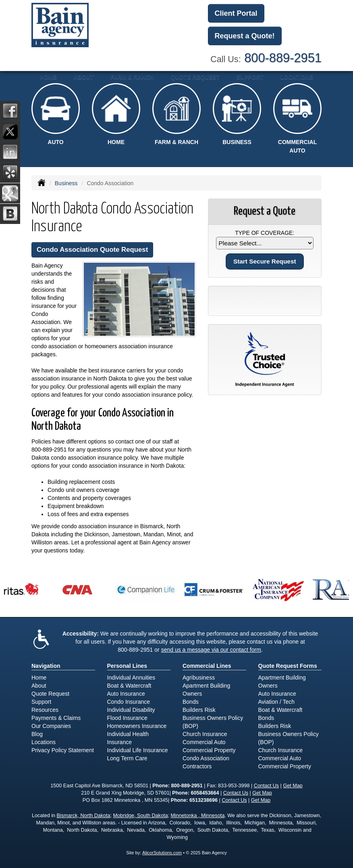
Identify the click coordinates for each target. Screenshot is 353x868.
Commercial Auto (204, 742)
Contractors (197, 766)
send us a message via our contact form (211, 650)
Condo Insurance (129, 702)
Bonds (191, 702)
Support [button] (250, 77)
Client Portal (236, 13)
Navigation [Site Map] (46, 666)
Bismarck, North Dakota (84, 816)
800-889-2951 (283, 58)
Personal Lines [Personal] (127, 666)
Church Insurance (205, 734)
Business (66, 183)
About (39, 686)
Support (41, 702)
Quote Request (50, 694)
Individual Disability (131, 710)
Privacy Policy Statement (63, 750)
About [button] (83, 77)
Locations (44, 742)
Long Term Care (127, 758)
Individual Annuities (131, 678)
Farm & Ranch (132, 77)
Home (48, 77)
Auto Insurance (126, 694)
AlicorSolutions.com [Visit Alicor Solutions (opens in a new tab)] (162, 853)
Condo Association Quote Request (92, 250)
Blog (37, 734)
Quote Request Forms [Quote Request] (288, 666)
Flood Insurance (127, 718)
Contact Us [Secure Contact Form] (266, 786)
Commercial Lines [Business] (207, 666)
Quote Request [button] (195, 77)
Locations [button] (297, 77)
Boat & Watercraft (129, 686)
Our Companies (51, 726)
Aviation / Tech (277, 702)
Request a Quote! (245, 36)
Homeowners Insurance (137, 726)
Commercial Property (209, 750)
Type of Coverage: (265, 233)
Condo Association (206, 758)
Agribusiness (199, 678)
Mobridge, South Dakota (141, 816)
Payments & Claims (56, 718)
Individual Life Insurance (138, 750)
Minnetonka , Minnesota (197, 816)
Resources (45, 710)
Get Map (293, 786)
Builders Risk (199, 710)
